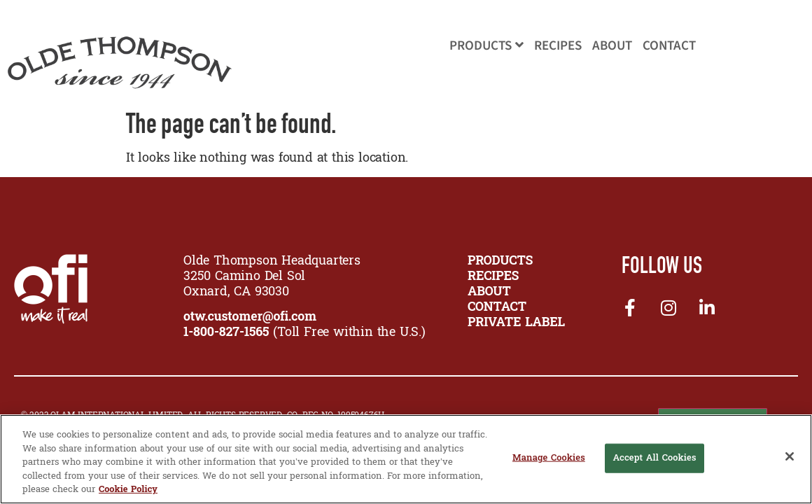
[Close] (790, 456)
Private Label (516, 323)
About (612, 46)
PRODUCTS (500, 261)
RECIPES (493, 277)
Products (486, 46)
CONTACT (497, 308)
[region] (406, 459)
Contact (669, 46)
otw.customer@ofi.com (250, 317)
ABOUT (489, 292)
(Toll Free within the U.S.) (304, 333)
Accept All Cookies (654, 458)
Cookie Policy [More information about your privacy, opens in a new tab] (128, 490)
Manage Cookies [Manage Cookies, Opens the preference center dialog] (549, 458)
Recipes (558, 46)
